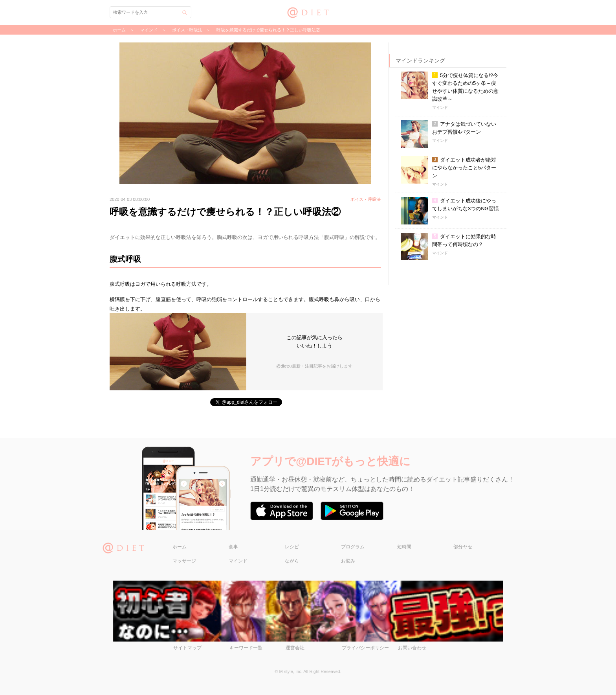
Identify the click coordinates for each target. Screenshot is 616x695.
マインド (238, 561)
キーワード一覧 (246, 648)
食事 (233, 547)
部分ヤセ (463, 547)
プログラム (353, 547)
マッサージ (184, 561)
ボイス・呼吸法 (187, 30)
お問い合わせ (412, 648)
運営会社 (295, 648)
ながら (292, 561)
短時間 (404, 547)
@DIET (308, 12)
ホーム (180, 547)
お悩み (348, 561)
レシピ (292, 547)
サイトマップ (187, 648)
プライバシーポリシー (365, 648)
